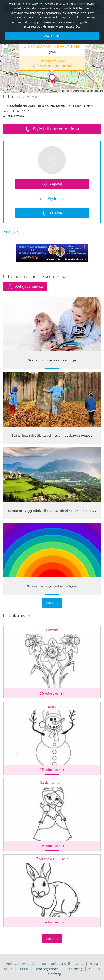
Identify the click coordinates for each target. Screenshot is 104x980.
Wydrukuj (55, 198)
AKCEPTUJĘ (52, 36)
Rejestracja (54, 974)
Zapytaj (55, 184)
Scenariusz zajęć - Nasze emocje (52, 360)
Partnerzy (76, 969)
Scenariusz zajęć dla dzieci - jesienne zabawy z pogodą (52, 435)
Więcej (52, 603)
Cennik (24, 969)
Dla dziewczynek (52, 782)
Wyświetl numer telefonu (56, 129)
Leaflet (66, 91)
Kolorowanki (21, 616)
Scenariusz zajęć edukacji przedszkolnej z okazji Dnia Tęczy (52, 511)
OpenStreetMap (81, 91)
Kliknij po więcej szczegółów (61, 27)
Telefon (55, 213)
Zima (52, 706)
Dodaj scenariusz (29, 286)
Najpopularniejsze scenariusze (38, 277)
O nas (80, 963)
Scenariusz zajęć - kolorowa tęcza (52, 586)
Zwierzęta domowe (52, 859)
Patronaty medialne (49, 969)
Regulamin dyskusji (56, 963)
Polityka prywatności (21, 963)
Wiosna (52, 630)
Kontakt (94, 969)
